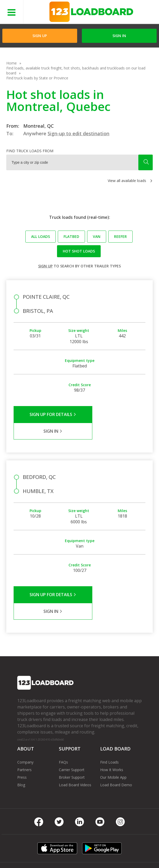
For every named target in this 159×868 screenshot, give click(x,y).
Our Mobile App (113, 744)
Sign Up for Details (47, 414)
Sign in (119, 36)
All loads (41, 236)
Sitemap (67, 855)
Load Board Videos (75, 751)
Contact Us (45, 855)
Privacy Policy (63, 847)
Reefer (120, 236)
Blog (21, 751)
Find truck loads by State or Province (37, 78)
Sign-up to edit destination (78, 133)
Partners (24, 736)
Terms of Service (30, 847)
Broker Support (72, 744)
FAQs (63, 729)
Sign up (45, 266)
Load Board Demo (116, 751)
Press (22, 744)
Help (116, 847)
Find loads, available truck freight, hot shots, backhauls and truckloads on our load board (76, 71)
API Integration (93, 847)
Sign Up (40, 36)
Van (97, 236)
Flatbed (71, 236)
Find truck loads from (30, 151)
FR (83, 855)
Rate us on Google (107, 855)
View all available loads (127, 181)
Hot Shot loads (79, 251)
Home (12, 63)
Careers (22, 855)
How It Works (112, 736)
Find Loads (109, 729)
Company (25, 729)
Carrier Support (72, 736)
